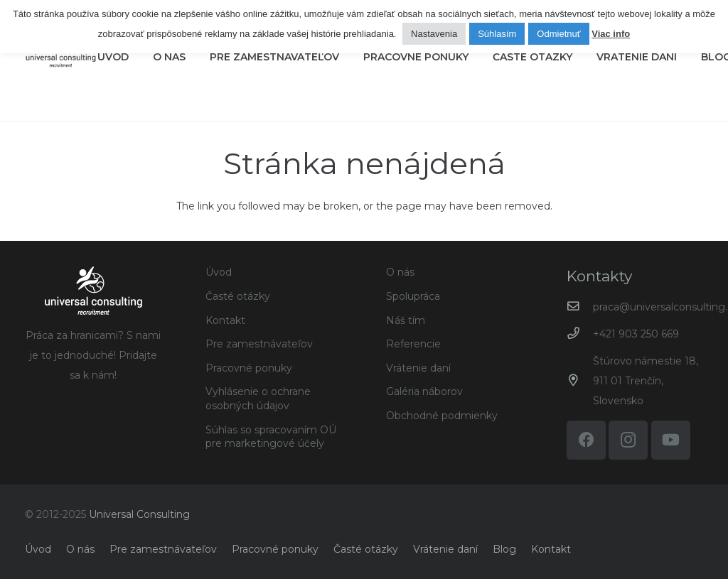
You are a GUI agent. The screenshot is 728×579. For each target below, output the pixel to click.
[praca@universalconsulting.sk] (580, 307)
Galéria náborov (424, 391)
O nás (400, 272)
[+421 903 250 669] (580, 334)
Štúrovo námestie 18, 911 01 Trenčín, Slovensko (646, 381)
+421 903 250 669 (636, 334)
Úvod (219, 272)
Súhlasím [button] (497, 34)
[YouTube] (671, 440)
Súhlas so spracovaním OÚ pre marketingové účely (271, 437)
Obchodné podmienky (442, 416)
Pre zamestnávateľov (259, 344)
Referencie (413, 344)
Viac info (611, 34)
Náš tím (406, 320)
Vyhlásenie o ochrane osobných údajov (258, 399)
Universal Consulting (139, 514)
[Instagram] (628, 440)
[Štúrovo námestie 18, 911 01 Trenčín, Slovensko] (580, 380)
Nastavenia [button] (434, 34)
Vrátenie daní (418, 368)
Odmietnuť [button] (558, 34)
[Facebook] (586, 440)
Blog (504, 549)
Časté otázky (238, 296)
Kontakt (225, 320)
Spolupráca (413, 296)
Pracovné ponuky (249, 368)
